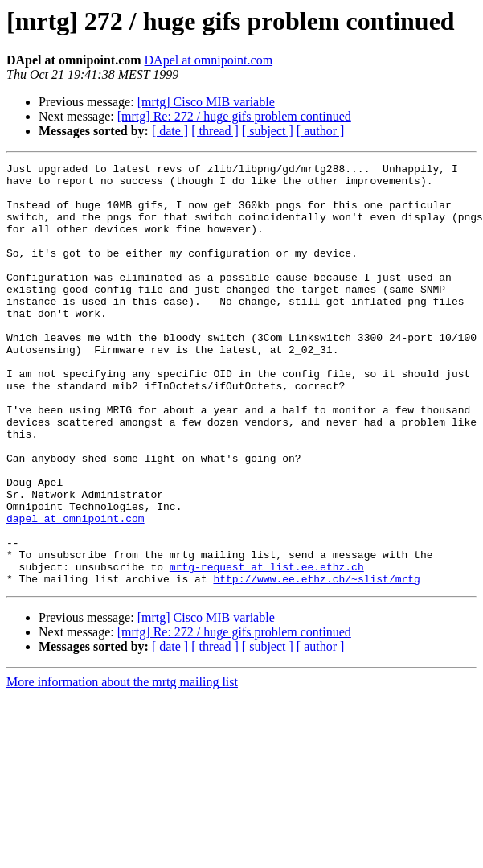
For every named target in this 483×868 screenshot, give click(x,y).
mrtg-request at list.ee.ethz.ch (267, 648)
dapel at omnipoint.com (76, 590)
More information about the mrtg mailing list (122, 766)
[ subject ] (268, 131)
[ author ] (321, 131)
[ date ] (170, 131)
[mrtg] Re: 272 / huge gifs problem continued (234, 116)
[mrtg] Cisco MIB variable (206, 102)
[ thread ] (215, 131)
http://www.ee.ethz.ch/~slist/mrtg (316, 663)
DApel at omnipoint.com (209, 60)
